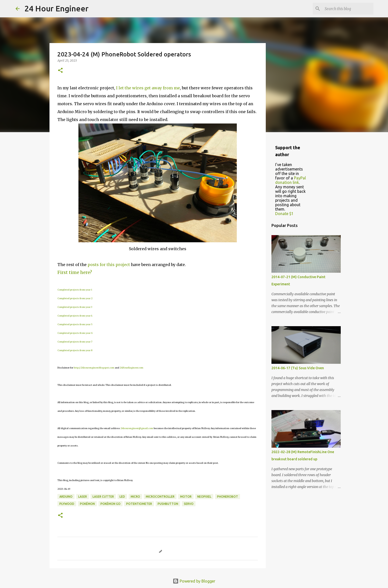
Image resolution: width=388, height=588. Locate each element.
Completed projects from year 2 (75, 298)
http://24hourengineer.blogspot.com (94, 368)
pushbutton (168, 504)
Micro (135, 497)
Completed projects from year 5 (75, 324)
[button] (60, 71)
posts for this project (109, 265)
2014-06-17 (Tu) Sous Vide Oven (298, 368)
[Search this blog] (347, 9)
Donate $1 (284, 214)
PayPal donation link (291, 180)
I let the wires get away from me (148, 88)
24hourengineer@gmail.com (137, 428)
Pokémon (87, 504)
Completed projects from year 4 (75, 316)
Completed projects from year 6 (75, 333)
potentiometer (139, 504)
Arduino (66, 497)
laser (83, 497)
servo (189, 504)
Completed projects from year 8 (75, 350)
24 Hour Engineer (57, 8)
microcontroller (160, 497)
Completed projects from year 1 (75, 290)
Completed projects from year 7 (75, 342)
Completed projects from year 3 (75, 307)
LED (122, 497)
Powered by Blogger (194, 581)
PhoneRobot (228, 497)
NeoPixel (204, 497)
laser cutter (103, 497)
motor (186, 497)
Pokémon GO (110, 504)
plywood (67, 504)
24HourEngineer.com (132, 368)
